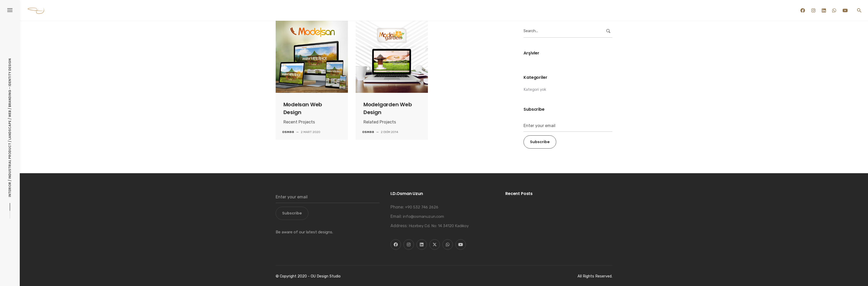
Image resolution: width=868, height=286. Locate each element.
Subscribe (540, 142)
